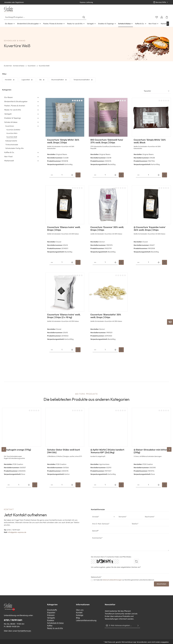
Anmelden (8, 2)
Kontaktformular (24, 628)
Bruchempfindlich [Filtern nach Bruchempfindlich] (59, 77)
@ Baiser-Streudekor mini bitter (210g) (150, 448)
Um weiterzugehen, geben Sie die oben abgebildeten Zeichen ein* (116, 564)
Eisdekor (51, 617)
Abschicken (161, 581)
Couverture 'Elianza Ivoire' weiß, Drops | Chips (64, 225)
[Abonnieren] (138, 622)
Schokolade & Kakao (55, 620)
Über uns (80, 607)
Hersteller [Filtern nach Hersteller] (10, 77)
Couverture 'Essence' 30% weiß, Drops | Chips (107, 225)
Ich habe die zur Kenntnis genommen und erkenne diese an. (124, 577)
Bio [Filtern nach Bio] (42, 77)
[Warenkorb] (167, 11)
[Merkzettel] (156, 11)
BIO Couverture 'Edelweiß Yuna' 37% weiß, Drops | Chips (107, 138)
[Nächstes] (168, 20)
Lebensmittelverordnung (86, 617)
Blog (78, 615)
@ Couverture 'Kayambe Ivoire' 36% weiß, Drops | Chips (150, 225)
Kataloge (80, 612)
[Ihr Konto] (161, 11)
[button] (38, 94)
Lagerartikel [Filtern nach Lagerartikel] (27, 77)
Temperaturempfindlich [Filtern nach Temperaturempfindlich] (83, 77)
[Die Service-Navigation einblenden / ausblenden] (161, 2)
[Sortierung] (157, 88)
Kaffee (50, 622)
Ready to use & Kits (55, 625)
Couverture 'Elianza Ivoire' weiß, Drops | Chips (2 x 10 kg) (64, 313)
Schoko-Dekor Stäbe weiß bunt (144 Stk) (64, 448)
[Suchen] (125, 11)
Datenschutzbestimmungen (112, 577)
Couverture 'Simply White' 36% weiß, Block (150, 138)
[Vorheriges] (4, 446)
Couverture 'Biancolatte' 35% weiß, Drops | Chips (106, 313)
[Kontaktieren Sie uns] (170, 322)
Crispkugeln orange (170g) (17, 447)
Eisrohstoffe (52, 607)
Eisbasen (51, 612)
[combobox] (84, 11)
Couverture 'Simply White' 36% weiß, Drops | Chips (63, 138)
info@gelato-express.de (17, 529)
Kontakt (79, 609)
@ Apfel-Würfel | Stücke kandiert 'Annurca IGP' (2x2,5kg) (107, 448)
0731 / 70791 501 (13, 617)
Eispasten (51, 609)
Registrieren (20, 2)
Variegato (51, 615)
